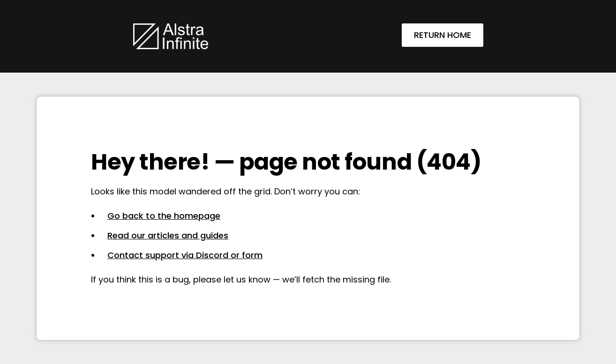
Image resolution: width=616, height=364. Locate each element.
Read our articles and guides (168, 235)
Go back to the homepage (164, 216)
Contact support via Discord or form (185, 255)
